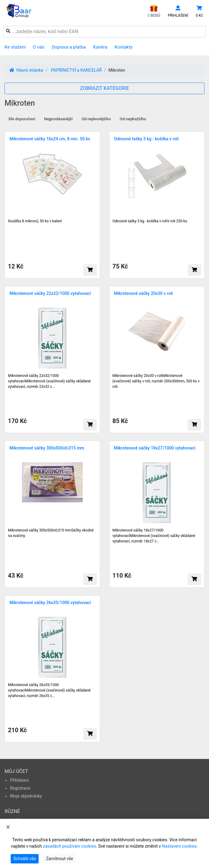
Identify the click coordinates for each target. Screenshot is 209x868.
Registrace (20, 788)
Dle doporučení (22, 119)
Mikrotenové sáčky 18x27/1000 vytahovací (155, 448)
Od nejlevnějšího (96, 119)
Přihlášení (19, 780)
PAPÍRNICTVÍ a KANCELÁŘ (76, 70)
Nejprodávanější (58, 119)
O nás (39, 47)
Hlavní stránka (26, 70)
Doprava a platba (69, 47)
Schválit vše (25, 859)
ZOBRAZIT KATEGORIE (104, 88)
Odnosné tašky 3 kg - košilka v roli (146, 139)
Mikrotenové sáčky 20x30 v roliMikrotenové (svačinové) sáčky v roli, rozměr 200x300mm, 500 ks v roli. (156, 381)
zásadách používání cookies (70, 846)
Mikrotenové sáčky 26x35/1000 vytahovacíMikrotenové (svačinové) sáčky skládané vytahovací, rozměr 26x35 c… (49, 690)
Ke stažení (15, 47)
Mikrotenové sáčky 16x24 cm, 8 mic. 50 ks (50, 139)
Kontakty (124, 47)
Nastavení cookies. (180, 846)
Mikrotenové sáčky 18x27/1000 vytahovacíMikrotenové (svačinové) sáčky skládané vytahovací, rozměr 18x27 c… (154, 536)
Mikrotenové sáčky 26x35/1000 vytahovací (50, 603)
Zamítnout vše (59, 859)
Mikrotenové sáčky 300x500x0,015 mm (47, 448)
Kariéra (100, 47)
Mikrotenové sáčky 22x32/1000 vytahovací (50, 293)
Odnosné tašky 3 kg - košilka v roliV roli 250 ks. (150, 221)
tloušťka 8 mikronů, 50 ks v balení (35, 221)
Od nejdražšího (133, 119)
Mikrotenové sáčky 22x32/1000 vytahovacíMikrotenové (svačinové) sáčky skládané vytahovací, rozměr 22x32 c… (49, 381)
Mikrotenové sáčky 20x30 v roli (144, 293)
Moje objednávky (26, 796)
